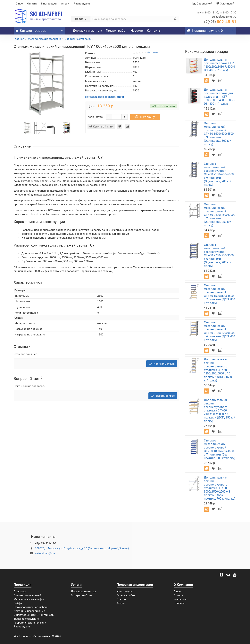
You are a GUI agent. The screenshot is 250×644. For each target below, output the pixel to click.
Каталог (39, 30)
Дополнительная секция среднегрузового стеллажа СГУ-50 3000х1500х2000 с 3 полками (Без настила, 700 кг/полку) (220, 488)
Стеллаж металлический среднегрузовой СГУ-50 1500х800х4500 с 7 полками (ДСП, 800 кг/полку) (219, 294)
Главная (19, 39)
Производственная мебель (31, 607)
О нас (19, 4)
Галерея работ (116, 31)
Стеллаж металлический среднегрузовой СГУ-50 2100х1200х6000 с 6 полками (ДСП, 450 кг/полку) (220, 331)
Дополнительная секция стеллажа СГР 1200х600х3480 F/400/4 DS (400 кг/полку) (219, 65)
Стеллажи (20, 591)
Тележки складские (26, 619)
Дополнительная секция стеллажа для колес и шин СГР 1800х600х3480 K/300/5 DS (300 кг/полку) (219, 97)
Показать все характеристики (104, 97)
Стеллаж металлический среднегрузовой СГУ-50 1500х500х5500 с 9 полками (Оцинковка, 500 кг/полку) (219, 134)
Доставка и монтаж (87, 31)
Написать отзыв (162, 364)
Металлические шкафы (29, 599)
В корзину (145, 117)
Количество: (95, 117)
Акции (65, 4)
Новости (137, 31)
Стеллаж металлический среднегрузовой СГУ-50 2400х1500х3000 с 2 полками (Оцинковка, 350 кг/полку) (220, 215)
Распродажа (82, 4)
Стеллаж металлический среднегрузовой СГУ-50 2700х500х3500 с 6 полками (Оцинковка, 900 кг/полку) (219, 255)
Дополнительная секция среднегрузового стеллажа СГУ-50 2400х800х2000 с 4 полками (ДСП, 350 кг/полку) (219, 410)
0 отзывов (153, 52)
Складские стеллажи (78, 39)
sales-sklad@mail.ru (47, 553)
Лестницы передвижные (29, 611)
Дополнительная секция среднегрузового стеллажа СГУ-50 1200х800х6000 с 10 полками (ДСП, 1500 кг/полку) (218, 370)
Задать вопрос (163, 396)
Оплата (32, 4)
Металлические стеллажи (44, 39)
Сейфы (18, 603)
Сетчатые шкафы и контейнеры (34, 615)
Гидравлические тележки (30, 623)
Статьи (121, 599)
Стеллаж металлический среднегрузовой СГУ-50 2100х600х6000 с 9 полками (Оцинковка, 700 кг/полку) (219, 174)
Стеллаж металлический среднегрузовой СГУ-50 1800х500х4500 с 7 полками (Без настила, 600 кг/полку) (220, 449)
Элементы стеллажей (27, 595)
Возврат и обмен (82, 595)
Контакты (154, 31)
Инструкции (49, 4)
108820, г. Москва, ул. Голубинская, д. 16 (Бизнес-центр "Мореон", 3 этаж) (82, 548)
